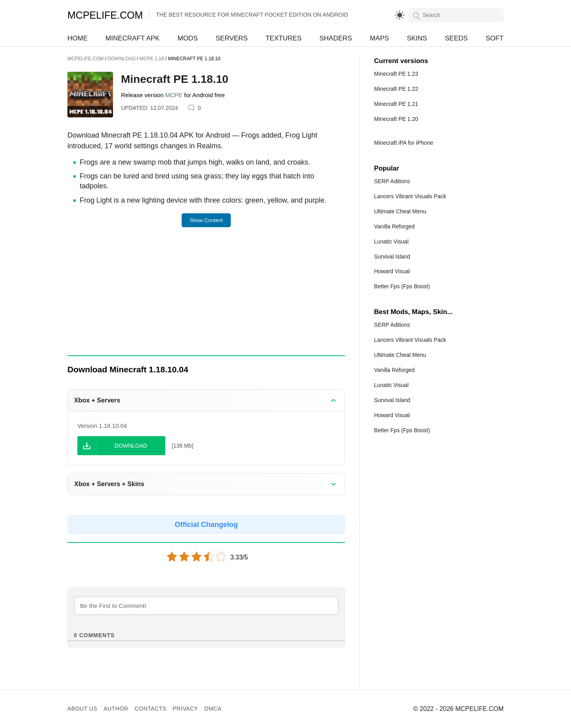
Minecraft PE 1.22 (396, 89)
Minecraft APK (133, 38)
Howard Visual (392, 271)
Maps (379, 38)
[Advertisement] (206, 297)
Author (116, 709)
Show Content (206, 220)
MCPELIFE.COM (105, 15)
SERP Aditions (392, 181)
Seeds (456, 38)
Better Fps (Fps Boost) (402, 286)
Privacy (185, 709)
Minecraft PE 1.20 (396, 119)
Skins (417, 38)
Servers (232, 38)
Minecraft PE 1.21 (396, 104)
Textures (284, 38)
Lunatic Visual (391, 241)
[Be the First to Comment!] (206, 605)
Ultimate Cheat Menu (400, 211)
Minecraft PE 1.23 (396, 74)
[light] (400, 15)
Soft (495, 38)
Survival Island (392, 257)
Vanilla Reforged (394, 226)
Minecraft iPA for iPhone (403, 143)
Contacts (150, 709)
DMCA (213, 709)
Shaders (335, 38)
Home (78, 38)
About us (82, 709)
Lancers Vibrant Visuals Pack (410, 196)
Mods (188, 38)
